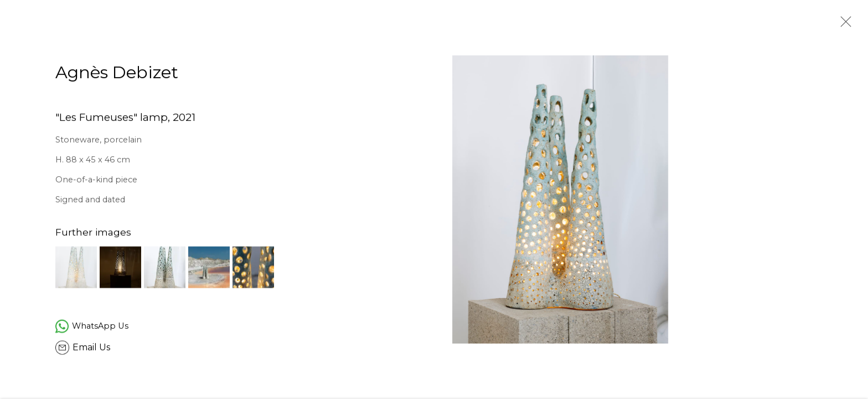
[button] (76, 268)
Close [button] (843, 25)
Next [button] (844, 199)
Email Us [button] (91, 349)
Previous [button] (24, 199)
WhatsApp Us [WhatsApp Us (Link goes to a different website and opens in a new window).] (100, 327)
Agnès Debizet (117, 74)
